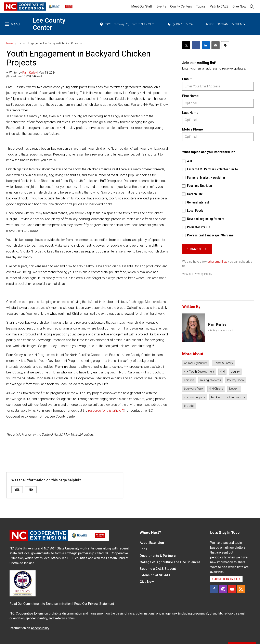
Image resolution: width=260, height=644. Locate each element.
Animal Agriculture (196, 363)
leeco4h (234, 389)
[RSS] (241, 589)
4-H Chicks (216, 389)
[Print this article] (225, 45)
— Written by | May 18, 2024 (31, 73)
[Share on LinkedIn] (206, 45)
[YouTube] (232, 589)
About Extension (152, 543)
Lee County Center (49, 24)
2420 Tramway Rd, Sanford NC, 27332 (127, 24)
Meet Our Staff (142, 6)
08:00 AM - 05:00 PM (231, 24)
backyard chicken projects (228, 397)
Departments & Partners (158, 556)
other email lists (217, 262)
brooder (189, 406)
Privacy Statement (101, 604)
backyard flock (194, 389)
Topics (201, 6)
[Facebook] (214, 589)
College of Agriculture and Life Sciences (170, 562)
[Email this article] (216, 45)
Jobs (144, 549)
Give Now (239, 6)
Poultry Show (236, 380)
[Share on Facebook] (196, 45)
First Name (190, 96)
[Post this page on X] (186, 45)
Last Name (190, 113)
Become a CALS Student (158, 569)
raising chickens (211, 380)
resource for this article (105, 411)
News (10, 43)
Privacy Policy (203, 274)
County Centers (181, 6)
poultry (235, 372)
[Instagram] (223, 589)
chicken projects (195, 397)
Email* (187, 79)
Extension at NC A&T (155, 575)
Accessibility (40, 628)
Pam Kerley (30, 73)
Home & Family (223, 363)
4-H (222, 372)
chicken (189, 380)
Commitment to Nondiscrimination (47, 604)
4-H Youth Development (199, 372)
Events (161, 6)
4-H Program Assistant (221, 331)
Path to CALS (219, 6)
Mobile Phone (192, 129)
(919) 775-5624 (180, 24)
